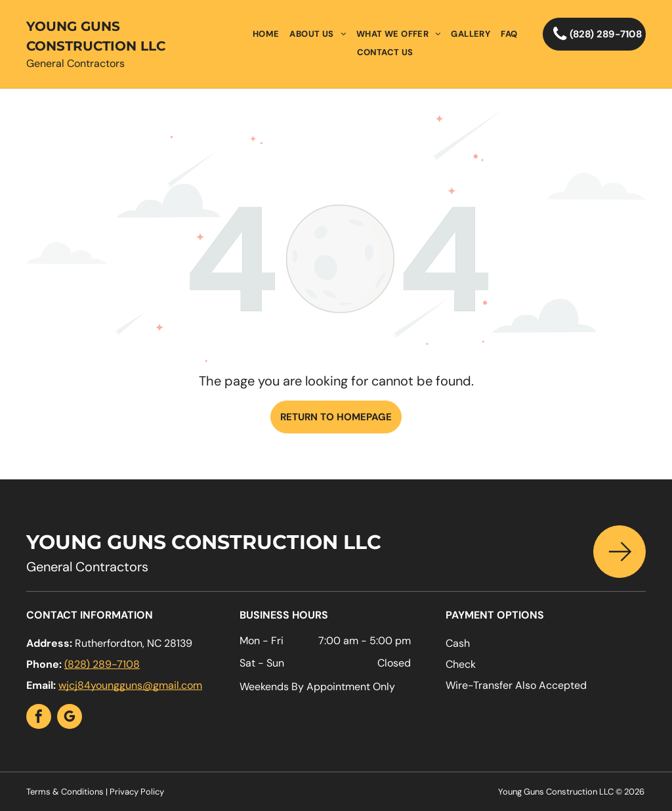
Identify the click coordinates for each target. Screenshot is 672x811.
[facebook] (39, 718)
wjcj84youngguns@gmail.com (130, 685)
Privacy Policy (137, 792)
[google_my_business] (70, 718)
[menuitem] (266, 34)
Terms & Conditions (65, 792)
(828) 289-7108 (102, 664)
